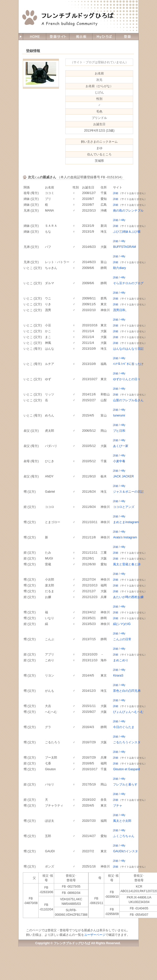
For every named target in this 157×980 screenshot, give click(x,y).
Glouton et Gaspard (126, 769)
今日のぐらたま (124, 727)
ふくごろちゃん (124, 836)
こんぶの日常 (122, 639)
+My (123, 220)
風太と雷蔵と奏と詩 (127, 564)
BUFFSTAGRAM (124, 247)
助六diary (119, 268)
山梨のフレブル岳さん (128, 400)
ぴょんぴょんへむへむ (128, 712)
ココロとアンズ (124, 507)
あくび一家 (121, 446)
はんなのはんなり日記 (128, 349)
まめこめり (121, 660)
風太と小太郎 (122, 821)
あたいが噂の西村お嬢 (128, 597)
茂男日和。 (121, 310)
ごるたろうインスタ (127, 742)
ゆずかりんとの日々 (127, 379)
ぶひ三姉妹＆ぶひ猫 (127, 232)
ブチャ (118, 806)
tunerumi (119, 415)
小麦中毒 (119, 461)
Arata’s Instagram (125, 537)
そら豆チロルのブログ (128, 283)
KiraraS (118, 676)
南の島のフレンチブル (128, 211)
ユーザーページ (95, 935)
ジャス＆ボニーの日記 (128, 492)
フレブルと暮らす (125, 784)
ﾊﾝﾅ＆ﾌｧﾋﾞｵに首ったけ (128, 364)
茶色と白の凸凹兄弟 (127, 691)
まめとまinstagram (126, 522)
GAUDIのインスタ (125, 851)
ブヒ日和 (119, 431)
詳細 (116, 193)
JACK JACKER (123, 476)
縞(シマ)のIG (122, 624)
